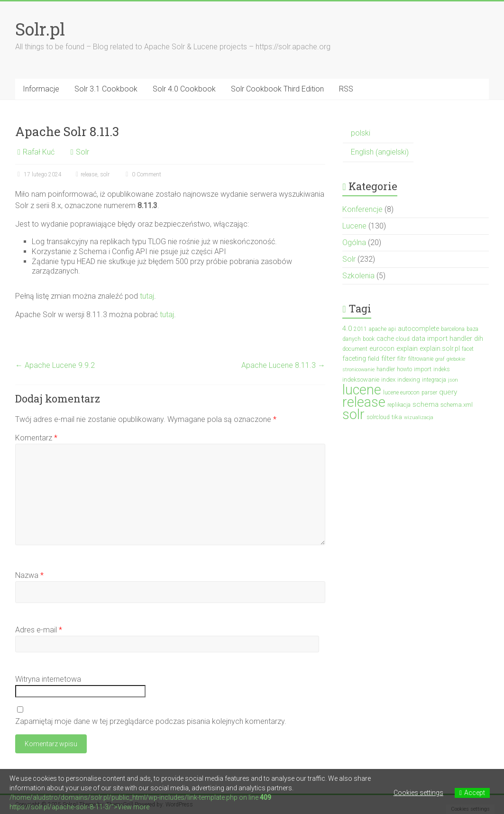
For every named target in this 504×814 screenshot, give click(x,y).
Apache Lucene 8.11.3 (283, 365)
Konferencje (362, 209)
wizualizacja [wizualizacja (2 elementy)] (419, 417)
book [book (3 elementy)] (369, 339)
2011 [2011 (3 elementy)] (360, 329)
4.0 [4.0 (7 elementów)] (347, 329)
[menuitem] (378, 133)
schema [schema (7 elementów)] (426, 404)
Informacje (41, 89)
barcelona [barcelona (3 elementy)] (453, 329)
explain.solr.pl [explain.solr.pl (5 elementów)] (440, 348)
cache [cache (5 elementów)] (385, 338)
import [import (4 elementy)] (423, 369)
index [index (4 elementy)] (388, 380)
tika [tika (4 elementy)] (397, 417)
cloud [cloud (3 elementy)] (403, 339)
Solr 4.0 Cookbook (184, 89)
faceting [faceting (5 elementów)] (354, 358)
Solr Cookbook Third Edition (277, 89)
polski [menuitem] (361, 133)
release (89, 174)
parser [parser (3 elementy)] (429, 393)
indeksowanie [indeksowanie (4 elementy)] (361, 380)
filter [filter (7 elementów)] (388, 358)
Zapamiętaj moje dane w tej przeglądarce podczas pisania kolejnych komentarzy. (151, 721)
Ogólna (354, 242)
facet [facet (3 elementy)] (468, 349)
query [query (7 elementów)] (448, 392)
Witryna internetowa (48, 679)
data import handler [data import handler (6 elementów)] (442, 338)
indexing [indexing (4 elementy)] (409, 380)
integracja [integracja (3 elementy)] (434, 380)
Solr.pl (40, 29)
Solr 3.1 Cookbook (106, 89)
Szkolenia (358, 276)
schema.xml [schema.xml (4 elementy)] (457, 405)
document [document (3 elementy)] (355, 349)
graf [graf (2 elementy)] (440, 359)
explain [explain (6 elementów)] (407, 348)
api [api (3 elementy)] (392, 329)
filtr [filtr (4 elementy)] (402, 359)
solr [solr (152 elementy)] (353, 414)
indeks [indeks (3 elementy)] (442, 369)
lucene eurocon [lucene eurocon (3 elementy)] (401, 393)
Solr (82, 152)
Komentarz (36, 438)
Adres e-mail (39, 630)
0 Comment (142, 174)
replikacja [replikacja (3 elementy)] (399, 405)
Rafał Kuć (39, 152)
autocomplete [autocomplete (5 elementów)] (418, 329)
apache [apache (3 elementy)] (378, 329)
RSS (346, 89)
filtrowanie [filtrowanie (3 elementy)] (421, 359)
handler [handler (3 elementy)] (386, 369)
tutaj (147, 296)
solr (105, 174)
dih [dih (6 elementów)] (479, 338)
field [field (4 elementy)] (374, 359)
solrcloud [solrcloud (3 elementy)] (378, 417)
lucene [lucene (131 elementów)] (362, 390)
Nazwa (29, 575)
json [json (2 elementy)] (453, 380)
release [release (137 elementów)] (364, 402)
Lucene (354, 226)
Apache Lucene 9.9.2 (55, 365)
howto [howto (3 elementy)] (404, 369)
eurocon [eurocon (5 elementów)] (382, 348)
